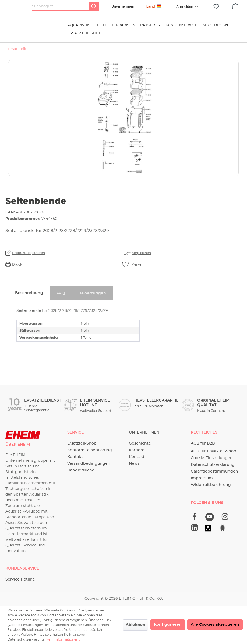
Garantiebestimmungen (214, 471)
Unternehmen (123, 6)
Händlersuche (81, 470)
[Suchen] (94, 6)
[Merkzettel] (216, 7)
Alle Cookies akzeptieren (215, 625)
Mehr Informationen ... (63, 639)
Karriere (137, 450)
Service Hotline (20, 579)
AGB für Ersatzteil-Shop (214, 451)
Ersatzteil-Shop (82, 443)
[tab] (29, 293)
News (134, 464)
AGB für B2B (203, 443)
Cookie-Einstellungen (212, 458)
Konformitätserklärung (90, 450)
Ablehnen (135, 625)
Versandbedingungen (89, 464)
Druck (17, 264)
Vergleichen (142, 253)
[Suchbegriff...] (60, 6)
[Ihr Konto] (185, 7)
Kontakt (75, 457)
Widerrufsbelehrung (211, 485)
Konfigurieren (168, 625)
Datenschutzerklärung (213, 465)
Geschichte (140, 443)
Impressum (202, 478)
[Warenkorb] (235, 6)
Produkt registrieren (29, 253)
